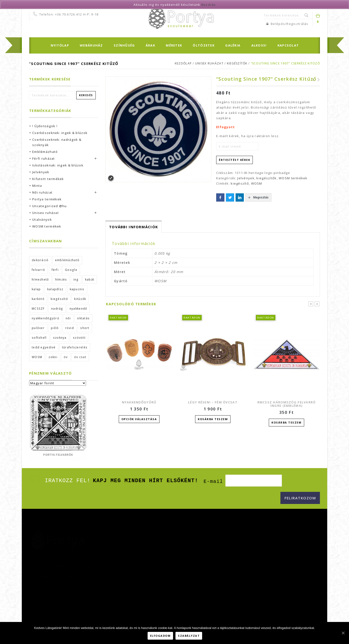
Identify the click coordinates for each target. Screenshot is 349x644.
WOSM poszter (312, 80)
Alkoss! (259, 45)
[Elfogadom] (343, 633)
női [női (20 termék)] (68, 318)
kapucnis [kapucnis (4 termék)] (77, 289)
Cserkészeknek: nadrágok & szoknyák (57, 142)
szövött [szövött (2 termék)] (79, 338)
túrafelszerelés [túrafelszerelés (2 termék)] (75, 347)
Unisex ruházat (209, 63)
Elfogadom (161, 636)
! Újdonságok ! (45, 126)
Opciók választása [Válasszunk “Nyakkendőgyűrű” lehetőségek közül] (139, 419)
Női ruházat (42, 192)
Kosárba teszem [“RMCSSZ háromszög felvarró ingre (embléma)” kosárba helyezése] (286, 422)
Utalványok (42, 220)
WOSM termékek (293, 178)
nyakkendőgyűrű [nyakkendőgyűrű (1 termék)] (46, 318)
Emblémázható (45, 152)
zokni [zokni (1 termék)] (53, 357)
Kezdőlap (183, 63)
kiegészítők (237, 63)
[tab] (134, 227)
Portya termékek (47, 199)
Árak (150, 45)
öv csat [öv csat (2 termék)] (80, 357)
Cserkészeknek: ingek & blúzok (60, 133)
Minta (37, 186)
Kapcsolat (288, 45)
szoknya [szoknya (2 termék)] (60, 338)
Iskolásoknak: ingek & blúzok (58, 165)
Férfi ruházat (44, 158)
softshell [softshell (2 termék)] (39, 338)
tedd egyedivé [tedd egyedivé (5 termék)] (44, 347)
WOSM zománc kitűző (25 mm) (317, 80)
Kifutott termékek (48, 179)
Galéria (233, 45)
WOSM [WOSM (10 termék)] (37, 357)
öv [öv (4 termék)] (66, 357)
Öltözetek (204, 45)
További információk (134, 227)
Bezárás (209, 5)
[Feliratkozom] (300, 498)
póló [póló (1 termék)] (55, 328)
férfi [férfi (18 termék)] (55, 270)
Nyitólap (60, 45)
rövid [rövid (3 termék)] (70, 328)
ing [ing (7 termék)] (76, 279)
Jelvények (246, 178)
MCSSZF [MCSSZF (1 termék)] (38, 309)
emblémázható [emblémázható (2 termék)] (67, 260)
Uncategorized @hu (50, 206)
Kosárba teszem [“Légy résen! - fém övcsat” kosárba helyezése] (213, 419)
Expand (111, 178)
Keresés (307, 15)
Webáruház (91, 45)
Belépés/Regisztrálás (287, 24)
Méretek (174, 45)
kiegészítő (240, 183)
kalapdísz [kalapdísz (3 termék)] (55, 289)
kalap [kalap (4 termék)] (36, 289)
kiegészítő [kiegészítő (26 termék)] (59, 299)
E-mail (213, 482)
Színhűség (124, 45)
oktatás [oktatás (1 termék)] (83, 318)
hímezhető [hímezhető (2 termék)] (40, 279)
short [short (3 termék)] (85, 328)
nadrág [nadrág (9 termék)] (57, 309)
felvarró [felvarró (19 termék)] (38, 270)
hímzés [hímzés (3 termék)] (61, 279)
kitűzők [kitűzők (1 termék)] (80, 299)
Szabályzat (190, 636)
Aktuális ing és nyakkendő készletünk (167, 5)
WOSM (257, 183)
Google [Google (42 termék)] (71, 270)
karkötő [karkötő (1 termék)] (38, 299)
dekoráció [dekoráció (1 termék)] (40, 260)
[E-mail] (254, 481)
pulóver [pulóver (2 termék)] (38, 328)
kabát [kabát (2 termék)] (90, 279)
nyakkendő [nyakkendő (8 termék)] (78, 309)
